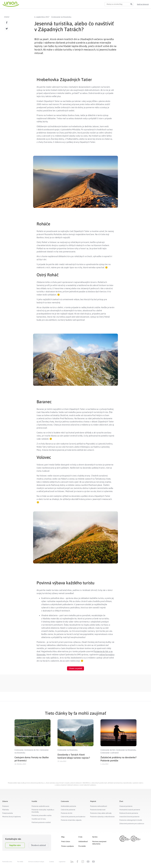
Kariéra (95, 837)
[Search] (131, 4)
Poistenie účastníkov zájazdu (71, 820)
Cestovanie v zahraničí (110, 753)
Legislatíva (62, 862)
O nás (80, 837)
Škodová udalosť (38, 845)
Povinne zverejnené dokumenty (99, 843)
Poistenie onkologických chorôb (131, 820)
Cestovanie (19, 750)
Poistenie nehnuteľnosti (99, 806)
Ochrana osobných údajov (36, 862)
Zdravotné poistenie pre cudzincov (132, 824)
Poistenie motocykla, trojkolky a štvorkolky (43, 811)
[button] (143, 4)
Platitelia (6, 810)
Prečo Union (66, 841)
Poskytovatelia (8, 813)
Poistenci (6, 806)
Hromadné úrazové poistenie (130, 810)
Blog (63, 837)
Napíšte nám (15, 845)
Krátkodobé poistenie (68, 806)
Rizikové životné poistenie (129, 813)
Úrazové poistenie (126, 806)
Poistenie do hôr (67, 813)
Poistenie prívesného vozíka (42, 815)
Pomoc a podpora (68, 846)
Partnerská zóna (7, 862)
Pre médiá (82, 846)
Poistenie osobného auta (40, 806)
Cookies (52, 862)
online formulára (107, 655)
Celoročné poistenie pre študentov (73, 817)
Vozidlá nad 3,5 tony (39, 819)
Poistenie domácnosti (98, 810)
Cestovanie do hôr (32, 750)
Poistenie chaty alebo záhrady (101, 813)
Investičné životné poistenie (129, 817)
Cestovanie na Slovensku (61, 17)
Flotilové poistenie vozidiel (41, 822)
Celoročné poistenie (68, 810)
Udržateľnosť (83, 841)
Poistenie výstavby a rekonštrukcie (102, 817)
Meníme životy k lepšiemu (12, 817)
